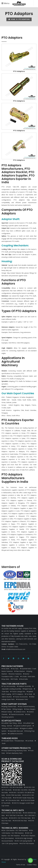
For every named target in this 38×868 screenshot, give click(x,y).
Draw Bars (5, 691)
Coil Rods (30, 741)
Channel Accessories (17, 714)
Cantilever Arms (20, 712)
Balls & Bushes (7, 697)
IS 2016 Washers (9, 838)
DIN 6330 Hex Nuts (21, 821)
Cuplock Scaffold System (23, 726)
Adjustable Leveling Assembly (12, 689)
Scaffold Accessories (16, 734)
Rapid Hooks (28, 689)
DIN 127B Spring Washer (10, 843)
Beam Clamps (8, 712)
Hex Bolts (6, 669)
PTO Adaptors (19, 694)
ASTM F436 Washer (28, 843)
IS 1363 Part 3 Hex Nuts (15, 815)
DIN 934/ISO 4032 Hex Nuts (12, 813)
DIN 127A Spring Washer (24, 841)
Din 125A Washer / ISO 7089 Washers (15, 830)
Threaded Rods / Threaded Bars (14, 741)
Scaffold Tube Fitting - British (13, 723)
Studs (4, 743)
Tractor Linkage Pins (18, 691)
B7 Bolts (15, 679)
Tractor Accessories (21, 697)
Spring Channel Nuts (10, 706)
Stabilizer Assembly (25, 686)
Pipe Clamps (7, 709)
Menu (5, 3)
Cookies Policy (32, 865)
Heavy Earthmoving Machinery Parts (15, 751)
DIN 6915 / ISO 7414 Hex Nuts (21, 818)
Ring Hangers (18, 709)
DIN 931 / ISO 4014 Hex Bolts (13, 787)
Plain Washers (20, 671)
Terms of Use (21, 865)
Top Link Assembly (9, 686)
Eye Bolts (6, 679)
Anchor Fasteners (16, 674)
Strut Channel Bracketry (27, 706)
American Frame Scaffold (10, 728)
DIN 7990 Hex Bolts (14, 795)
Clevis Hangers (31, 709)
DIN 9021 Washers (29, 836)
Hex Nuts (15, 669)
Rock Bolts (24, 679)
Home (12, 19)
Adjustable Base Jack (16, 731)
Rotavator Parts (23, 699)
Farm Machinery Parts (15, 753)
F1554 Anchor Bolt (13, 800)
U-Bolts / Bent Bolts (28, 676)
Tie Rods (29, 694)
